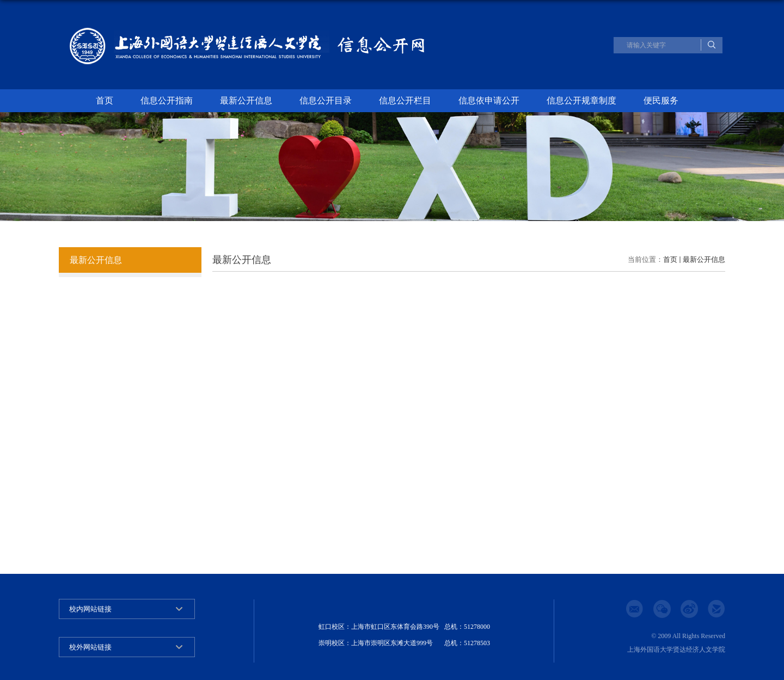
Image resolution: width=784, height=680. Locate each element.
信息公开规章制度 (581, 100)
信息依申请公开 (489, 100)
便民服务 (661, 100)
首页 (105, 100)
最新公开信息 (246, 100)
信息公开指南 (167, 100)
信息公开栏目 (405, 100)
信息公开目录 (326, 100)
